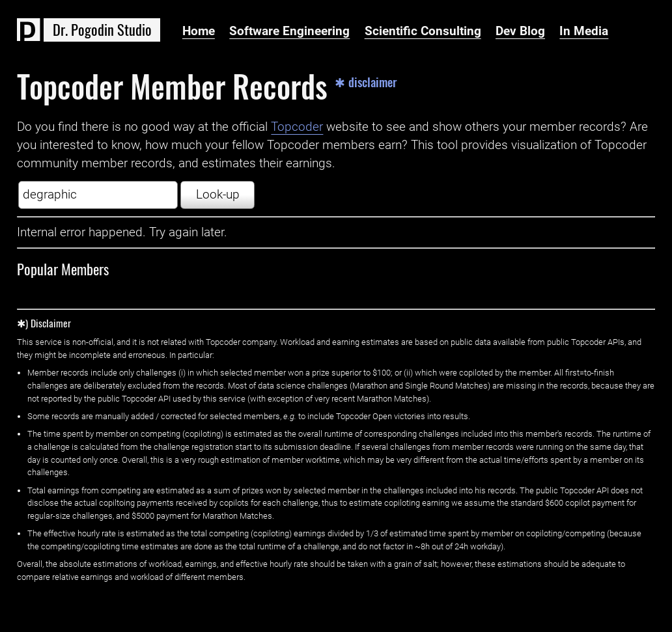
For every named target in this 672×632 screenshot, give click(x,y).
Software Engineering (289, 31)
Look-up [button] (218, 195)
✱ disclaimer (366, 82)
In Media (584, 31)
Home (199, 31)
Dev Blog (520, 31)
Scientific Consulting (423, 31)
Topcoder (297, 127)
